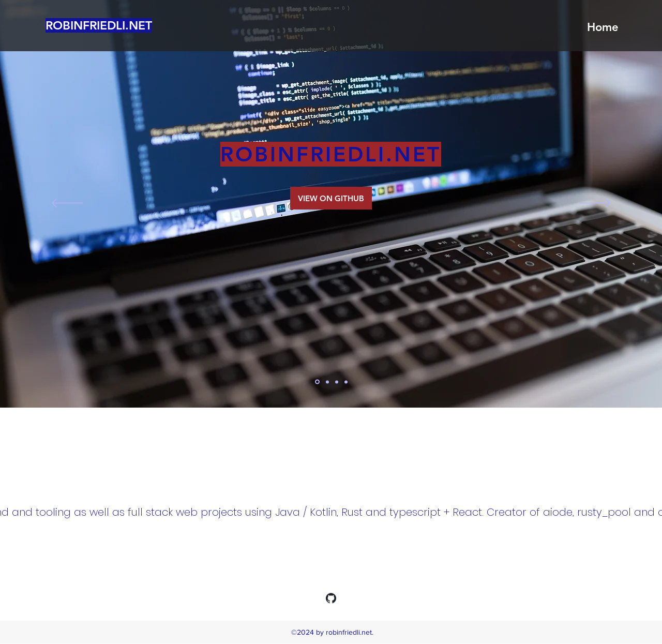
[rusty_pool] (346, 382)
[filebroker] (337, 382)
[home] (317, 382)
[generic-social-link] (331, 598)
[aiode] (327, 382)
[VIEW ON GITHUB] (331, 198)
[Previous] (67, 204)
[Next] (595, 204)
